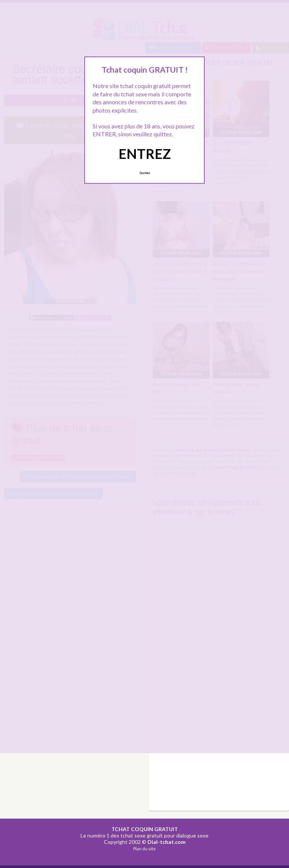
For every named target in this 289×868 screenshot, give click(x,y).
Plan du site (144, 849)
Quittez (145, 173)
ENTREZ (145, 154)
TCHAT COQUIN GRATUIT (145, 829)
